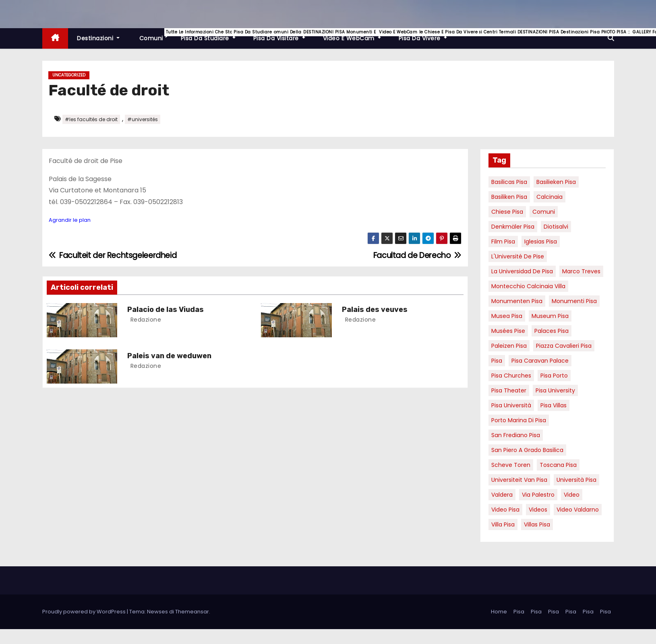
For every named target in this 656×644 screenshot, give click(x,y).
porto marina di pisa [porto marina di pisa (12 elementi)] (519, 420)
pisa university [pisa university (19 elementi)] (555, 390)
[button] (611, 38)
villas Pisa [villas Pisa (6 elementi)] (537, 524)
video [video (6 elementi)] (572, 495)
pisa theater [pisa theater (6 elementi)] (509, 390)
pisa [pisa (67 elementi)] (497, 361)
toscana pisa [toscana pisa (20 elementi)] (558, 465)
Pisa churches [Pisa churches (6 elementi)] (511, 376)
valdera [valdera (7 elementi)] (502, 495)
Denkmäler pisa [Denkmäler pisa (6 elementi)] (513, 227)
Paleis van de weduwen (169, 356)
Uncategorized (69, 75)
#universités (143, 119)
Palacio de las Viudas (166, 310)
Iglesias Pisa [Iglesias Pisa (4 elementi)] (541, 242)
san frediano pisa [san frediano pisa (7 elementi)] (516, 435)
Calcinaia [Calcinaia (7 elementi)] (549, 197)
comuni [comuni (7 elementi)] (544, 212)
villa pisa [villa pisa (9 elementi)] (503, 524)
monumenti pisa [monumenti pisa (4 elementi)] (574, 301)
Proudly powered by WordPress (85, 612)
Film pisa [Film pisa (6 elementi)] (503, 242)
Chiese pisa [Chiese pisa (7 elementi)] (507, 212)
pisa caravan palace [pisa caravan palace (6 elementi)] (540, 361)
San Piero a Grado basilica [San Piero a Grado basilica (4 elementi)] (527, 450)
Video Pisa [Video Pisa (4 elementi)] (505, 510)
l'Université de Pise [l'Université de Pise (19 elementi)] (518, 256)
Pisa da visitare (284, 35)
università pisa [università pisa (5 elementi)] (576, 480)
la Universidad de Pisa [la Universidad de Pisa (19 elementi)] (522, 271)
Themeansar (192, 612)
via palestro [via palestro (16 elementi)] (538, 495)
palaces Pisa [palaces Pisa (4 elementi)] (551, 331)
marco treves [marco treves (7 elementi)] (581, 271)
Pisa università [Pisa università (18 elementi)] (511, 405)
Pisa (519, 612)
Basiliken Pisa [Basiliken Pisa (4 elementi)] (509, 197)
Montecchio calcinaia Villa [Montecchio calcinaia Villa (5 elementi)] (528, 286)
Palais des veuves (375, 310)
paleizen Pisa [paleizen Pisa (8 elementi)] (509, 346)
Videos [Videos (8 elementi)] (538, 510)
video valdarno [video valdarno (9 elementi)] (578, 510)
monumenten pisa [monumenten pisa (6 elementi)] (517, 301)
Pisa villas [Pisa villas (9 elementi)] (554, 405)
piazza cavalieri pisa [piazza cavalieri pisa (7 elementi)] (564, 346)
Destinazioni (98, 38)
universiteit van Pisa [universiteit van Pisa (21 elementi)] (519, 480)
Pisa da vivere (427, 35)
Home (499, 612)
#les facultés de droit (91, 119)
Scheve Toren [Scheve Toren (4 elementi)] (511, 465)
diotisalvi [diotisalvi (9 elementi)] (556, 227)
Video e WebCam (356, 35)
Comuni (155, 35)
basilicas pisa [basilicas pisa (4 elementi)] (509, 182)
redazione (145, 320)
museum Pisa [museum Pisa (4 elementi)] (550, 316)
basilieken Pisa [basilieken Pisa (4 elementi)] (556, 182)
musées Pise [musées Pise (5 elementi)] (508, 331)
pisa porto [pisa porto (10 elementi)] (554, 376)
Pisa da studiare (213, 35)
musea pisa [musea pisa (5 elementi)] (507, 316)
